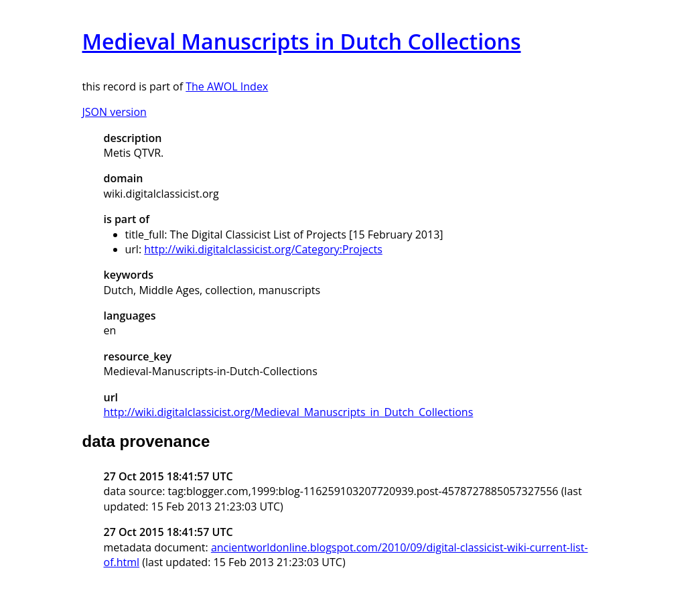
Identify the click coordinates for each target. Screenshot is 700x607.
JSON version (115, 112)
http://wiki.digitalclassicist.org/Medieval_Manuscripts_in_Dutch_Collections (289, 412)
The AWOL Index (227, 86)
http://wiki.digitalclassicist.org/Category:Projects (263, 249)
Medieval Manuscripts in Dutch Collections (302, 41)
